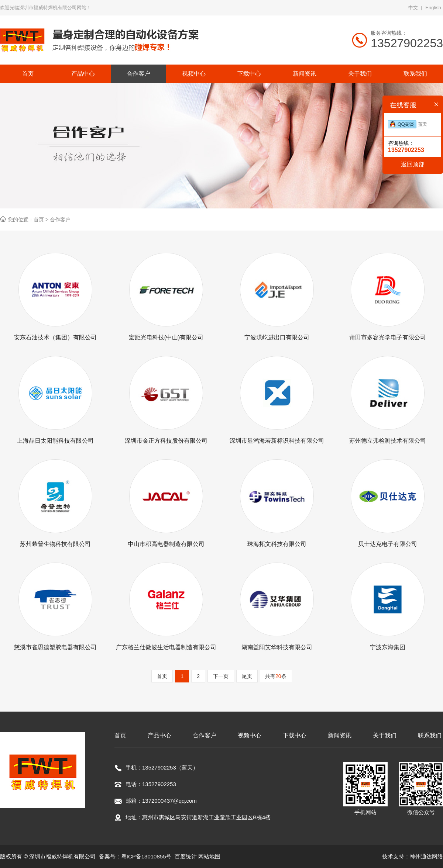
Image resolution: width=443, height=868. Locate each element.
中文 (413, 8)
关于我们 (385, 735)
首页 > (42, 219)
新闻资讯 (340, 735)
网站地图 (209, 856)
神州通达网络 (426, 856)
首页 (162, 676)
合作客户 (60, 219)
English (433, 8)
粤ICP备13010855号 (146, 856)
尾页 (247, 676)
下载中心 (295, 735)
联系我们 (430, 735)
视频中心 (250, 735)
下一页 (221, 676)
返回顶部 (413, 164)
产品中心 (159, 735)
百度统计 (186, 856)
